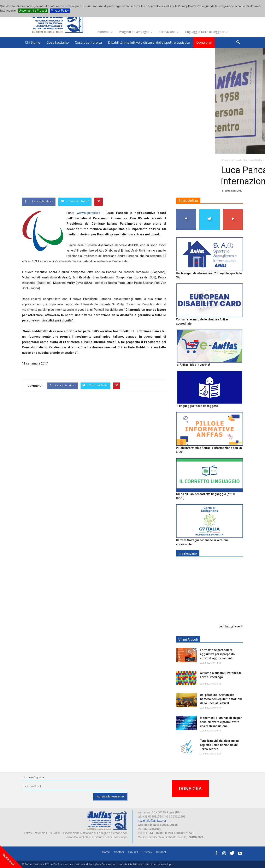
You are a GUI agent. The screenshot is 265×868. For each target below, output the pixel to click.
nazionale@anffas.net (152, 821)
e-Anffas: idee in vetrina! (193, 365)
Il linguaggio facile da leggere (197, 406)
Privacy (147, 852)
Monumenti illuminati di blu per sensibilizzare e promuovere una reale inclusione (221, 722)
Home (106, 852)
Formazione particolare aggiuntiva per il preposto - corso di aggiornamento (218, 654)
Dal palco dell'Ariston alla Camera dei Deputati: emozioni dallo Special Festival (221, 699)
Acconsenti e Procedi (33, 11)
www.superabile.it (89, 213)
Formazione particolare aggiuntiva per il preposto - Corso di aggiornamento (218, 589)
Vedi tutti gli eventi (231, 626)
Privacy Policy (60, 11)
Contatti (119, 852)
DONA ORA (190, 789)
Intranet (161, 852)
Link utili (133, 852)
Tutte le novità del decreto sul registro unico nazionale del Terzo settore (220, 745)
